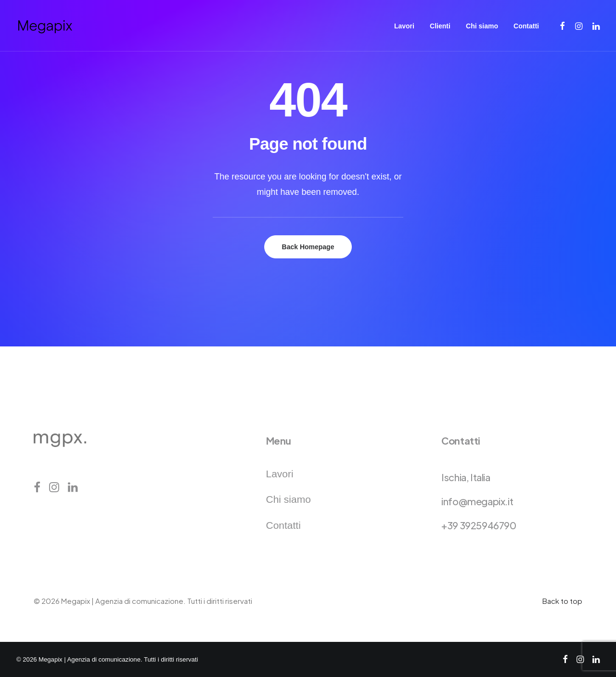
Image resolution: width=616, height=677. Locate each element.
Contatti (526, 26)
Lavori (404, 26)
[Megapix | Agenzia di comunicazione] (45, 26)
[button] (563, 26)
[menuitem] (404, 26)
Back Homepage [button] (308, 247)
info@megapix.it (477, 501)
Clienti (440, 26)
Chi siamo (482, 26)
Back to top (562, 601)
